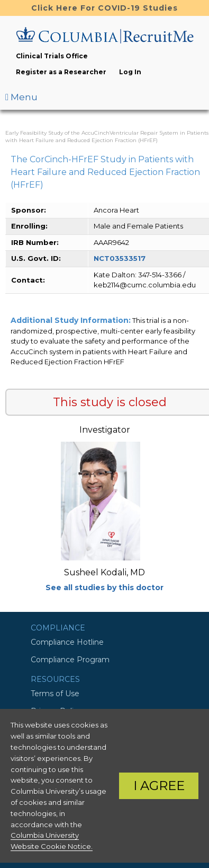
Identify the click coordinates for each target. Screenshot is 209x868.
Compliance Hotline (67, 642)
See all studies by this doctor (105, 588)
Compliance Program (70, 660)
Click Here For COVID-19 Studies (105, 8)
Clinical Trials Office (52, 56)
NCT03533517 (120, 258)
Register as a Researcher (61, 72)
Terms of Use (55, 694)
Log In (130, 72)
